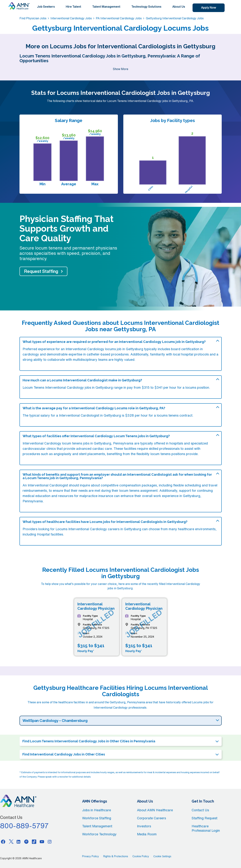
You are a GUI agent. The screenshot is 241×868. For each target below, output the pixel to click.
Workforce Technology (99, 834)
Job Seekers (46, 7)
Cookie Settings (162, 856)
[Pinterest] (26, 842)
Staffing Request (204, 818)
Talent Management (106, 7)
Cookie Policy (141, 856)
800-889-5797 (24, 826)
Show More (120, 69)
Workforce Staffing (97, 818)
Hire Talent (74, 7)
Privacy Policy (91, 856)
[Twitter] (11, 842)
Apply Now (209, 7)
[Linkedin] (19, 842)
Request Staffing (41, 271)
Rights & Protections (116, 856)
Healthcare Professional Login (206, 828)
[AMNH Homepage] (19, 6)
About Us (179, 7)
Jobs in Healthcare (97, 810)
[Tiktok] (34, 842)
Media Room (147, 834)
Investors (144, 826)
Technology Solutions (146, 7)
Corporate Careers (151, 818)
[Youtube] (42, 842)
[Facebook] (3, 842)
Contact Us (200, 810)
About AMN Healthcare (155, 810)
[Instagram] (50, 842)
